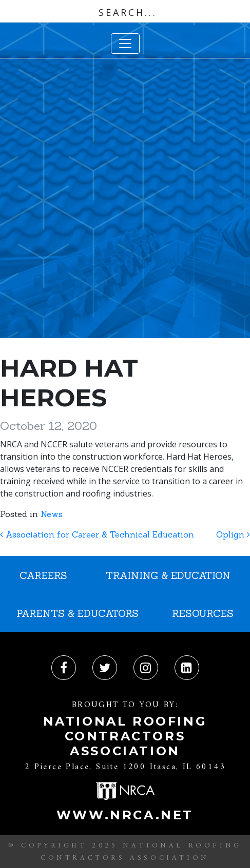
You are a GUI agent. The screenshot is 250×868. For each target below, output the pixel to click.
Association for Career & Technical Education (97, 534)
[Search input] (128, 12)
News (52, 514)
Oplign (233, 534)
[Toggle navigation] (125, 44)
